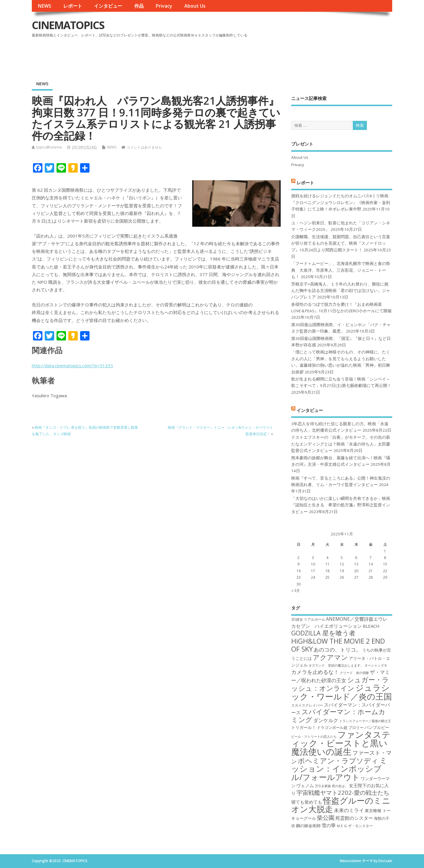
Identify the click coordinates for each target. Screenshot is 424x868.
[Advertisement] (280, 56)
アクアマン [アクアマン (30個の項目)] (330, 657)
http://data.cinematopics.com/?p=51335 (72, 365)
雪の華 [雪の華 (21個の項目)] (329, 825)
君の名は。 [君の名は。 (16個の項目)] (340, 786)
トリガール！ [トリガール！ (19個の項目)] (304, 727)
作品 (139, 6)
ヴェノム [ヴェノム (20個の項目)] (305, 785)
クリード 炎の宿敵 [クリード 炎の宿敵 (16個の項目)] (354, 673)
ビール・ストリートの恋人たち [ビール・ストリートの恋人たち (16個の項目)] (314, 737)
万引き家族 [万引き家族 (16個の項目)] (323, 786)
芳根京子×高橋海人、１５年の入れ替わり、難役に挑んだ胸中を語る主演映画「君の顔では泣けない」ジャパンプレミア (341, 291)
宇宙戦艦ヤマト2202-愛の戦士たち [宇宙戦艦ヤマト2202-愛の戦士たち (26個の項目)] (343, 792)
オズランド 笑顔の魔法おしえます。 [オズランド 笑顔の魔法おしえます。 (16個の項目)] (336, 665)
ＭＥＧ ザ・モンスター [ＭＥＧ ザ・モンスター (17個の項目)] (355, 826)
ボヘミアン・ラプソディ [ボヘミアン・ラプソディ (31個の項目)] (338, 761)
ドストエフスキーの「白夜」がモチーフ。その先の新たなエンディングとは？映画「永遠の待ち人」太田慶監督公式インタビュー (341, 444)
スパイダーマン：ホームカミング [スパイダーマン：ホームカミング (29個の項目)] (338, 716)
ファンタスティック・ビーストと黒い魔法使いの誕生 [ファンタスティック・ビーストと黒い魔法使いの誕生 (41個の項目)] (341, 743)
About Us (195, 6)
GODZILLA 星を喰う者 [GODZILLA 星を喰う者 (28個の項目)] (323, 633)
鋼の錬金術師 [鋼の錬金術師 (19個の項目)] (308, 826)
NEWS (44, 6)
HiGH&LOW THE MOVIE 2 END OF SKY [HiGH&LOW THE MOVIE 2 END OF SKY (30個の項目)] (338, 645)
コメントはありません (144, 147)
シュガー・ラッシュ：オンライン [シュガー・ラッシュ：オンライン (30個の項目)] (340, 684)
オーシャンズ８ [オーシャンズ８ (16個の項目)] (376, 665)
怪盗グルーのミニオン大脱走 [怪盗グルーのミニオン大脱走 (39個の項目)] (341, 805)
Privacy (164, 6)
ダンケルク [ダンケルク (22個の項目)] (326, 720)
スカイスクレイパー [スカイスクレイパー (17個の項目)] (307, 705)
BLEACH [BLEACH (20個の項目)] (371, 626)
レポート (73, 6)
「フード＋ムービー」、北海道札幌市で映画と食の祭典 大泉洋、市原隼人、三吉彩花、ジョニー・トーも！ (341, 270)
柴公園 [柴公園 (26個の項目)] (326, 817)
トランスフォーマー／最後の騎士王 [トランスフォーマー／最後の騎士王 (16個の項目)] (365, 721)
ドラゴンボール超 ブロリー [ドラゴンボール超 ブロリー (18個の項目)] (340, 727)
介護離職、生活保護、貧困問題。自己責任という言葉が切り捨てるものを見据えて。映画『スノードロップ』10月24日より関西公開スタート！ (341, 243)
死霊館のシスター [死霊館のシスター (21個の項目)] (354, 818)
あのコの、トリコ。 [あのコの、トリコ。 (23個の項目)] (337, 650)
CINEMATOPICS (68, 25)
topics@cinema (49, 147)
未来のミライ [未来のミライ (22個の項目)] (349, 810)
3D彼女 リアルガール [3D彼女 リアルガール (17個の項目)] (308, 619)
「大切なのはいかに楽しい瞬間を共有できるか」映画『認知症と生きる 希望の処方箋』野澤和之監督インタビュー (341, 505)
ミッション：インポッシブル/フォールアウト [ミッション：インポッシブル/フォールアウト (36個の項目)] (339, 769)
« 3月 (295, 591)
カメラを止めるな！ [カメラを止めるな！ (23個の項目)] (315, 672)
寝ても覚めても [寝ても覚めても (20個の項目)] (307, 802)
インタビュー (108, 6)
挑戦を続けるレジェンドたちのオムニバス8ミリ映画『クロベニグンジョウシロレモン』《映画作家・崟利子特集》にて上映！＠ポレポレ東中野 (341, 202)
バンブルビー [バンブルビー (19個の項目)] (377, 727)
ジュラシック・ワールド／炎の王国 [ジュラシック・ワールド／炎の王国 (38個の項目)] (342, 692)
